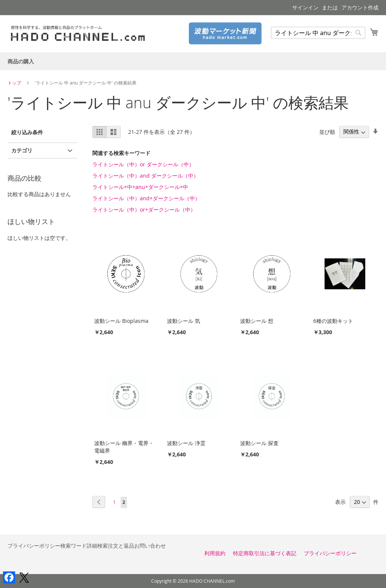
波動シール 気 (184, 321)
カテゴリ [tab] (22, 150)
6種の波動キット (333, 321)
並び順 (327, 131)
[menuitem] (21, 61)
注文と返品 (121, 546)
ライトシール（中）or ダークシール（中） (143, 164)
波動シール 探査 (259, 443)
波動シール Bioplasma (121, 321)
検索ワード (74, 546)
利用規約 (215, 553)
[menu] (193, 61)
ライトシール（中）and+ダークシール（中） (146, 198)
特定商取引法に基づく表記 (265, 553)
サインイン (305, 7)
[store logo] (81, 33)
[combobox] (318, 33)
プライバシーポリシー (34, 546)
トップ (15, 83)
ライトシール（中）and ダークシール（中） (146, 176)
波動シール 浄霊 (186, 443)
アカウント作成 (360, 7)
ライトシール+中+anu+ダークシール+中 (140, 187)
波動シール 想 (257, 321)
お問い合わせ (150, 546)
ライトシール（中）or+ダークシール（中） (144, 210)
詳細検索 (97, 546)
